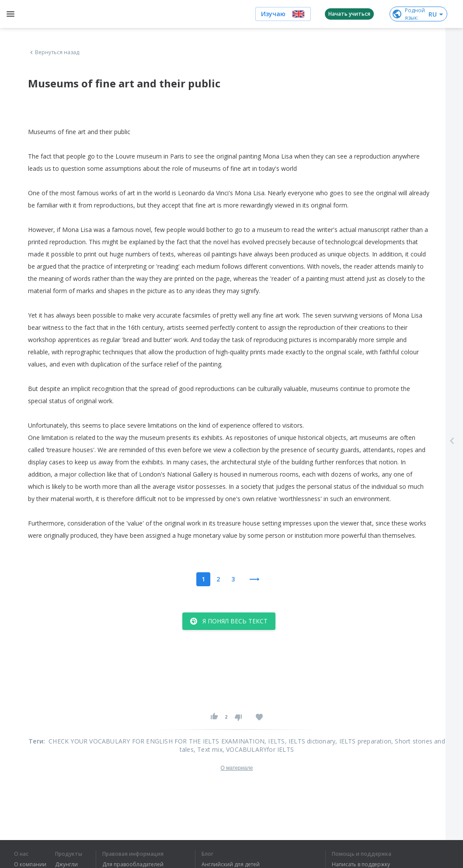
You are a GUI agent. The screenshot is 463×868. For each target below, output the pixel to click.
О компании (30, 865)
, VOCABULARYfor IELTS (258, 749)
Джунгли (66, 865)
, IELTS (275, 741)
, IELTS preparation (363, 741)
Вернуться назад (54, 52)
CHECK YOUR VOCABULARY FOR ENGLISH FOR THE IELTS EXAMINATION (157, 741)
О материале (237, 768)
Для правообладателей (133, 865)
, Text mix (208, 749)
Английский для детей (231, 865)
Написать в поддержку (361, 865)
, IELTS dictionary (310, 741)
